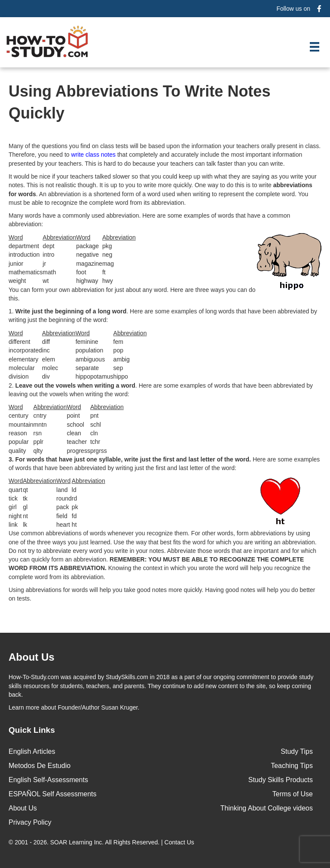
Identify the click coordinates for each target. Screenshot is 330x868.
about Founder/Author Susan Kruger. (74, 707)
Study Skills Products (281, 780)
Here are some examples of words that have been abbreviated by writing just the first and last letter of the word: (164, 464)
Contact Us (180, 842)
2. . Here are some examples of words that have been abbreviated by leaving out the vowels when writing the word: (161, 390)
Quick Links (32, 730)
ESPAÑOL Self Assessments (53, 794)
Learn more (24, 707)
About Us (23, 808)
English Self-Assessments (48, 780)
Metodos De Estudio (40, 766)
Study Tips (297, 751)
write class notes (93, 155)
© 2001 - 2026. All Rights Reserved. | (102, 842)
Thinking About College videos (267, 808)
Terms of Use (293, 794)
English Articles (32, 751)
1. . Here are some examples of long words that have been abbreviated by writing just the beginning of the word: (163, 316)
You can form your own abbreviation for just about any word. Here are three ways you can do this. (132, 294)
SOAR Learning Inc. (77, 842)
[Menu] (315, 47)
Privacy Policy (30, 822)
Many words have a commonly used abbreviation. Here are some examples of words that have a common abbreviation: (149, 220)
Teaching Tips (292, 766)
